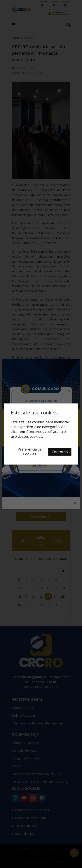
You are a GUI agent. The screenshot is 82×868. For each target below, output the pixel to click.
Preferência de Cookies (30, 452)
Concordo (60, 452)
